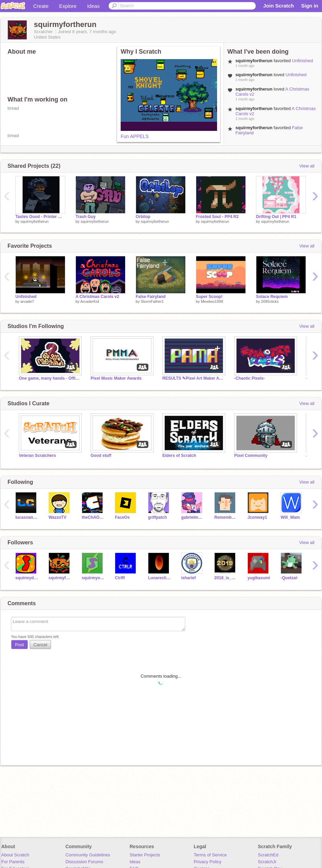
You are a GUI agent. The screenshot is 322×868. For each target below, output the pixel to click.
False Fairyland (151, 297)
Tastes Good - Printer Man (40, 217)
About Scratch (15, 855)
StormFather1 (152, 301)
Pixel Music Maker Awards (116, 378)
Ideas (93, 6)
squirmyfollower (60, 578)
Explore (68, 6)
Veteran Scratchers (37, 456)
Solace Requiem (272, 297)
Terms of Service (210, 855)
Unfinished (302, 61)
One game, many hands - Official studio (50, 378)
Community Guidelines (88, 855)
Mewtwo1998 (212, 301)
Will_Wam (290, 517)
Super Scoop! (209, 297)
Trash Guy (86, 217)
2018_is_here (226, 578)
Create (41, 6)
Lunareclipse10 (159, 578)
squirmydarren (27, 578)
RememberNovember (226, 517)
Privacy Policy (208, 862)
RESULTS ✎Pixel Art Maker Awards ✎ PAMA (193, 378)
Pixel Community (251, 456)
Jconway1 (257, 517)
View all (307, 166)
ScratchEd (268, 855)
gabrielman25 (193, 517)
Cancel (40, 645)
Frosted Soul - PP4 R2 (217, 217)
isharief (189, 578)
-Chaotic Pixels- (250, 378)
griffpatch (157, 517)
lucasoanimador (27, 517)
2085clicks (270, 301)
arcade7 (27, 301)
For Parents (13, 862)
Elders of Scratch (179, 456)
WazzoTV (57, 517)
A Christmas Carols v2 (97, 297)
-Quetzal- (289, 578)
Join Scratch (279, 6)
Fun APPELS (135, 136)
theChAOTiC (93, 517)
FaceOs (122, 517)
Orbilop (143, 217)
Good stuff (101, 456)
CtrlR (120, 578)
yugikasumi (259, 578)
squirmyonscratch (93, 578)
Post (19, 645)
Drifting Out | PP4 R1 (276, 217)
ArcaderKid (90, 301)
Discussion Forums (84, 862)
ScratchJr (267, 862)
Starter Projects (145, 855)
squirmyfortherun (35, 221)
